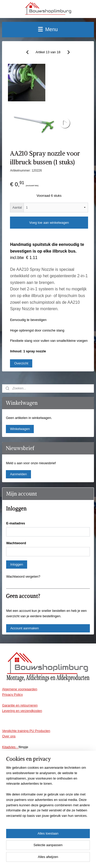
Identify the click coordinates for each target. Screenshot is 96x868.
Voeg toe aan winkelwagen (49, 223)
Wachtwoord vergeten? (23, 576)
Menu (48, 29)
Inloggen (17, 564)
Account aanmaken (24, 628)
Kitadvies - (10, 747)
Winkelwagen (20, 429)
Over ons (9, 736)
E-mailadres (16, 523)
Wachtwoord (16, 543)
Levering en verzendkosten (22, 711)
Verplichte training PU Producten (26, 731)
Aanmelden (18, 474)
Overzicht (21, 363)
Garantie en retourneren (20, 705)
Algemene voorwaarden (20, 689)
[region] (48, 794)
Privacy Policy (12, 695)
